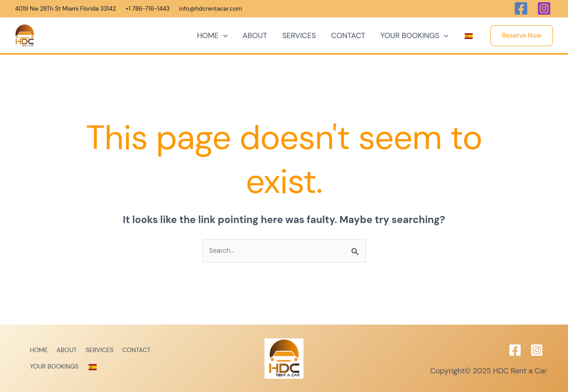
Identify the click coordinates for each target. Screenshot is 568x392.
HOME (212, 35)
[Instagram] (537, 350)
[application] (223, 35)
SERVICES (299, 35)
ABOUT (255, 35)
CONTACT (348, 35)
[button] (522, 36)
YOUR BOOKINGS (414, 35)
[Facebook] (515, 350)
